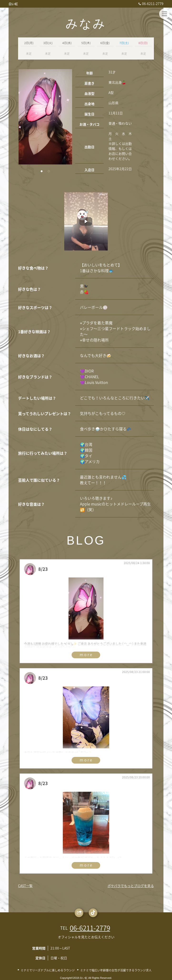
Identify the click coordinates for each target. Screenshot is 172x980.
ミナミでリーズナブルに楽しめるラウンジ (48, 970)
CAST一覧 (25, 886)
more (86, 654)
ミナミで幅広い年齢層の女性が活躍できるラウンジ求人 (116, 970)
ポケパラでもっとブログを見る (131, 886)
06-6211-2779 (150, 4)
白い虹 (13, 4)
